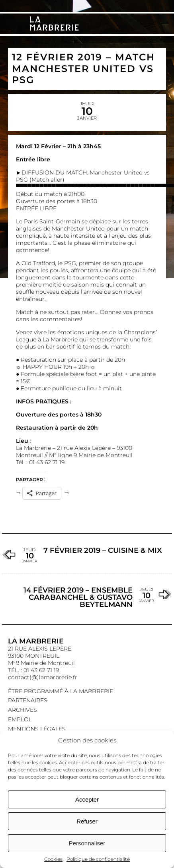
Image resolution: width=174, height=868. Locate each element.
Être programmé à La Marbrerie (61, 691)
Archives (22, 710)
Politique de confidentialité (98, 859)
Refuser (87, 821)
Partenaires (28, 700)
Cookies (53, 859)
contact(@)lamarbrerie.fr (43, 677)
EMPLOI (19, 719)
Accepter (87, 799)
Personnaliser (87, 843)
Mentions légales (37, 729)
